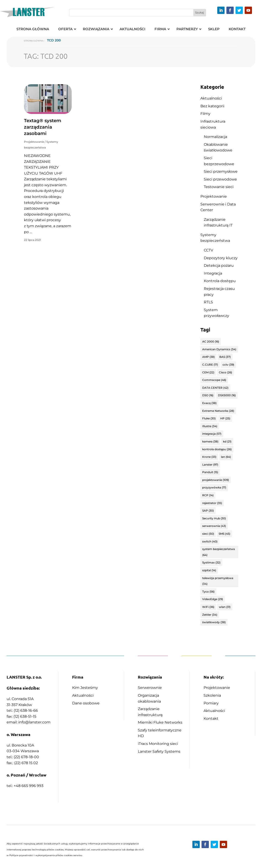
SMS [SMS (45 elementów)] (224, 534)
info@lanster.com (34, 722)
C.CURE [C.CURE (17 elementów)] (210, 365)
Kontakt (211, 718)
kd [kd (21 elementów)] (227, 441)
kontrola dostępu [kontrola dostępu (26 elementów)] (217, 449)
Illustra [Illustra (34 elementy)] (210, 426)
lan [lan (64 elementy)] (226, 457)
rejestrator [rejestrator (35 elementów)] (212, 503)
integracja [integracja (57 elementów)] (212, 434)
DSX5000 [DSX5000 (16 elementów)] (227, 395)
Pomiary (211, 703)
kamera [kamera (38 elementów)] (210, 441)
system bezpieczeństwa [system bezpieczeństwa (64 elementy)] (219, 552)
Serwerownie (150, 688)
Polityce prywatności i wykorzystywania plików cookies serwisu (46, 855)
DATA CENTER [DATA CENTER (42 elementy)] (215, 388)
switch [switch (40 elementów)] (210, 541)
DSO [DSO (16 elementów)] (208, 395)
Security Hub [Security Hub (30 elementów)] (214, 518)
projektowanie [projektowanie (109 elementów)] (216, 480)
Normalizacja (215, 137)
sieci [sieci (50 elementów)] (208, 534)
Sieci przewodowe (220, 179)
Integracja (213, 273)
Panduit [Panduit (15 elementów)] (210, 472)
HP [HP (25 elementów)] (225, 418)
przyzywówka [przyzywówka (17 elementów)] (214, 487)
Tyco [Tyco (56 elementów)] (208, 592)
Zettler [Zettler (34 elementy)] (210, 615)
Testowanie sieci (219, 187)
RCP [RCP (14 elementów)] (208, 495)
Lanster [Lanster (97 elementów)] (210, 465)
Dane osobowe (86, 703)
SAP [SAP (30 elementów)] (208, 511)
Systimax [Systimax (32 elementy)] (211, 562)
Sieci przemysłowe (221, 171)
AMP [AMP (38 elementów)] (208, 357)
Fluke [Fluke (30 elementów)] (209, 418)
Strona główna (33, 41)
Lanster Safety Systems (159, 751)
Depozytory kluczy (221, 258)
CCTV (208, 250)
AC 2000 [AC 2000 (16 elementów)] (211, 341)
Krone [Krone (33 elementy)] (209, 457)
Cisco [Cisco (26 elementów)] (225, 372)
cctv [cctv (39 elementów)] (228, 365)
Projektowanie (34, 142)
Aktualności (211, 98)
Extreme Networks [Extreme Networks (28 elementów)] (218, 411)
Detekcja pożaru (219, 266)
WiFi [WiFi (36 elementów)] (208, 607)
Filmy (205, 114)
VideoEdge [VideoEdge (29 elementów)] (213, 599)
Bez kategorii (212, 106)
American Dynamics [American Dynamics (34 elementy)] (219, 349)
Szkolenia (212, 695)
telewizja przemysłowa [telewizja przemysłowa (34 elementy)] (218, 581)
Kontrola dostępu (220, 281)
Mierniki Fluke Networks (160, 722)
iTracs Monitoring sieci (158, 744)
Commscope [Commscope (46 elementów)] (214, 380)
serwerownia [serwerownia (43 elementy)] (214, 526)
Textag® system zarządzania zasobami (43, 127)
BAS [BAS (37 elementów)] (225, 357)
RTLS (208, 302)
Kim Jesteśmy (85, 688)
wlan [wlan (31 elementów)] (225, 607)
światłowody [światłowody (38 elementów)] (214, 622)
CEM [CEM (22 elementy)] (208, 372)
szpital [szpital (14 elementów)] (209, 570)
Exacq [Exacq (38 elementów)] (209, 403)
